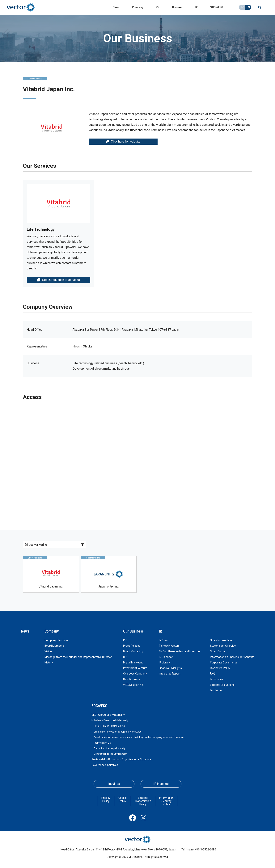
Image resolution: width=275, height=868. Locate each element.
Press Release (132, 646)
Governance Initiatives (105, 765)
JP (242, 7)
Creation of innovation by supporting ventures (118, 732)
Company (52, 631)
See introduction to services (59, 280)
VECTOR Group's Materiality (108, 715)
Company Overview (56, 640)
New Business (132, 679)
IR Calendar (166, 657)
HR (125, 657)
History (49, 662)
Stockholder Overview (223, 646)
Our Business (133, 631)
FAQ (213, 674)
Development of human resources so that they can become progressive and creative (139, 737)
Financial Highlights (170, 668)
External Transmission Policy (143, 801)
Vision (48, 651)
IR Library (164, 662)
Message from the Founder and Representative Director (78, 657)
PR (125, 640)
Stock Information (221, 640)
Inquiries (114, 784)
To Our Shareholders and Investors (180, 651)
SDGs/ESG (99, 706)
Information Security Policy (166, 801)
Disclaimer (216, 690)
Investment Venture (135, 668)
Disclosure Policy (220, 668)
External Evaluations (222, 685)
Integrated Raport (170, 674)
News (25, 631)
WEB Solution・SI (134, 685)
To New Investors (169, 646)
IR (160, 631)
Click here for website (123, 141)
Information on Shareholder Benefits (232, 657)
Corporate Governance (224, 662)
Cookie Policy (123, 799)
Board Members (54, 646)
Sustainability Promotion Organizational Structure (121, 759)
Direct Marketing (133, 651)
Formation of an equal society (110, 748)
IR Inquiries (217, 679)
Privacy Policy (106, 799)
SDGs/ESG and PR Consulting (109, 726)
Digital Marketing (133, 662)
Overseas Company (135, 674)
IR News (164, 640)
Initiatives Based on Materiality (110, 720)
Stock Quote (218, 651)
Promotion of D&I (103, 743)
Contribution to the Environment (110, 754)
